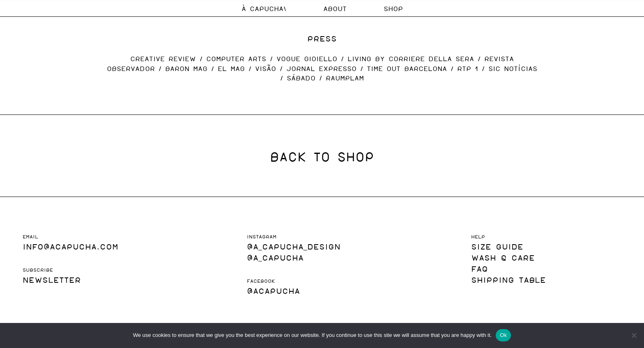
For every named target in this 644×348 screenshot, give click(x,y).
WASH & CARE (503, 257)
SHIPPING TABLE (508, 279)
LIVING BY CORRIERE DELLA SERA (411, 58)
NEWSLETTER (52, 279)
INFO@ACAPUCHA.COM (70, 246)
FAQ (480, 268)
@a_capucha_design (294, 246)
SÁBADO (301, 78)
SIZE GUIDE (497, 246)
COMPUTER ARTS (236, 58)
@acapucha (273, 290)
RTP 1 (468, 68)
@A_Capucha (275, 257)
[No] (634, 335)
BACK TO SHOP (322, 156)
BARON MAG (186, 68)
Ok (503, 335)
